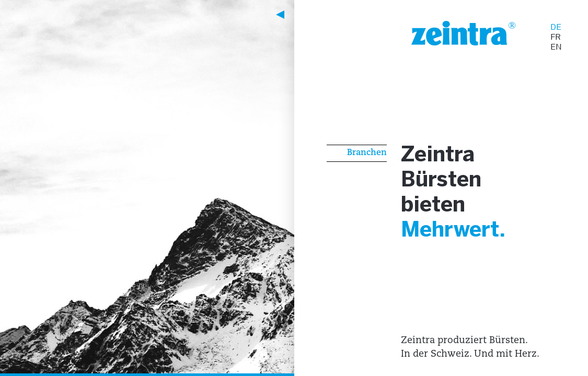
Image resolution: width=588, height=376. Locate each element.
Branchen (367, 153)
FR (556, 37)
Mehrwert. (462, 236)
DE (556, 27)
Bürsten (448, 183)
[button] (133, 15)
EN (556, 47)
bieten (438, 210)
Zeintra (443, 156)
